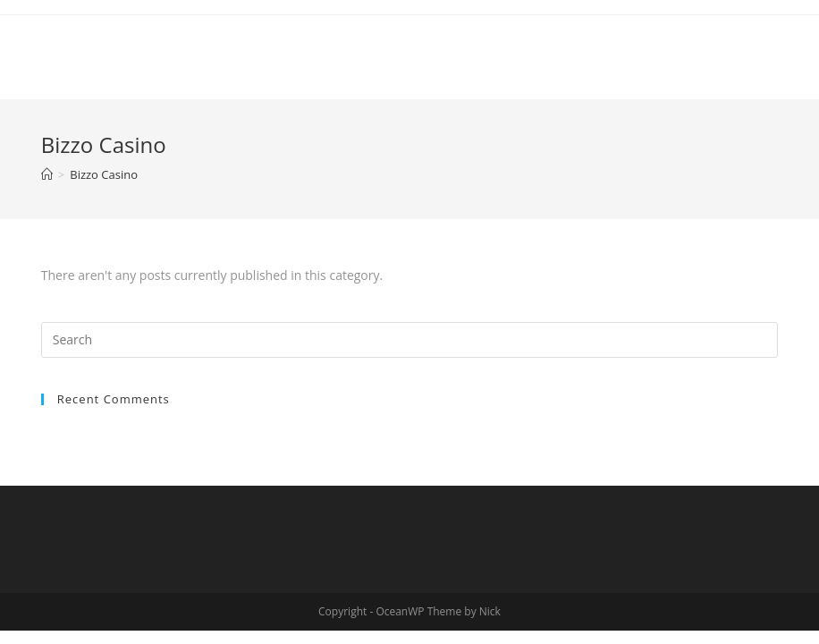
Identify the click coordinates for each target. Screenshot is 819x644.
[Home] (47, 174)
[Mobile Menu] (751, 53)
